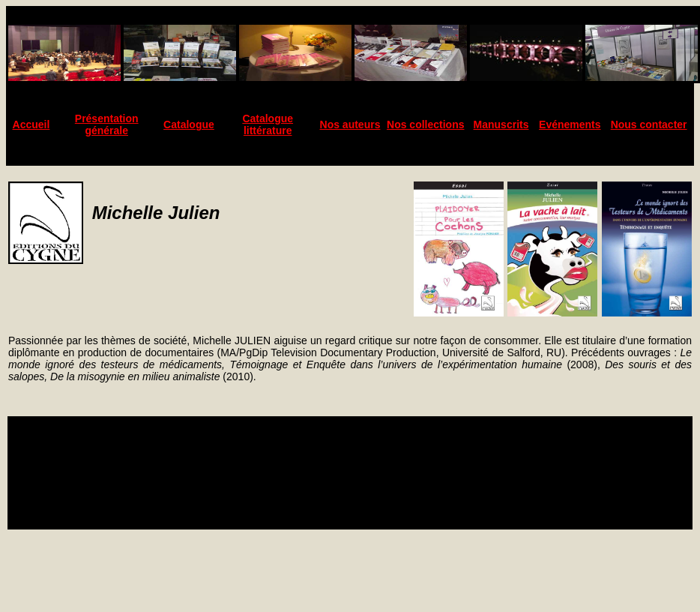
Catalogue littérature (268, 124)
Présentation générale (107, 124)
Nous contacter (649, 124)
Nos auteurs (350, 124)
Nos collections (425, 124)
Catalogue (189, 124)
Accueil (31, 124)
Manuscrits (501, 124)
